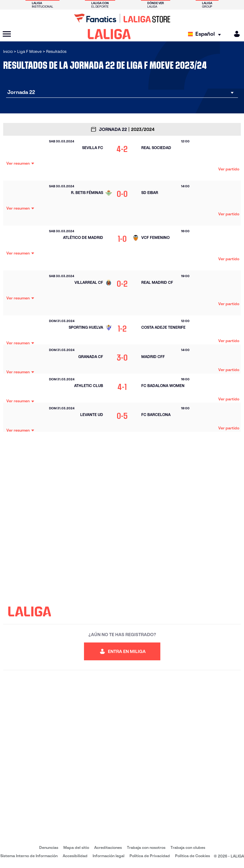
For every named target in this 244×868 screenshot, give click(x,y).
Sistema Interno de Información (29, 856)
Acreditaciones (108, 847)
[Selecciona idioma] (206, 34)
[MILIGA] (235, 34)
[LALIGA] (109, 34)
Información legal (108, 856)
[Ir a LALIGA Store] (122, 18)
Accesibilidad (75, 856)
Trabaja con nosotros (146, 847)
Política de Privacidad (150, 856)
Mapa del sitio (76, 847)
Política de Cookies (192, 856)
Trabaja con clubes (188, 847)
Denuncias (49, 847)
